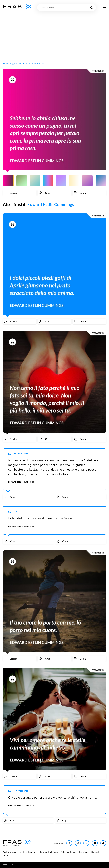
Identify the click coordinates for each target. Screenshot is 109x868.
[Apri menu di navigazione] (105, 8)
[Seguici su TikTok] (103, 843)
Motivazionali (20, 454)
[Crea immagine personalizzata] (54, 193)
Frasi (5, 63)
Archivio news (9, 852)
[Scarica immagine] (20, 193)
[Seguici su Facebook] (69, 843)
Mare (15, 512)
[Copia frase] (89, 193)
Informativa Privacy (49, 852)
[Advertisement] (54, 32)
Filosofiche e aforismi (34, 63)
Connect (7, 855)
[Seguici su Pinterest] (86, 843)
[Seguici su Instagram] (78, 843)
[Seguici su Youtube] (95, 843)
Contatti (95, 852)
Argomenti (15, 63)
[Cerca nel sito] (91, 7)
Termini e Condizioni (28, 852)
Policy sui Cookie (68, 852)
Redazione (84, 852)
